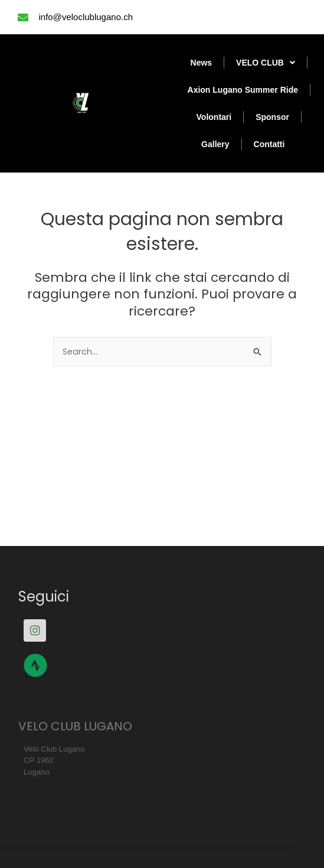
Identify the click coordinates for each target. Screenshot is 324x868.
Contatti (269, 144)
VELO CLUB (266, 63)
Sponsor (272, 117)
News (202, 63)
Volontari (214, 117)
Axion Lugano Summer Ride (243, 90)
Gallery (215, 144)
